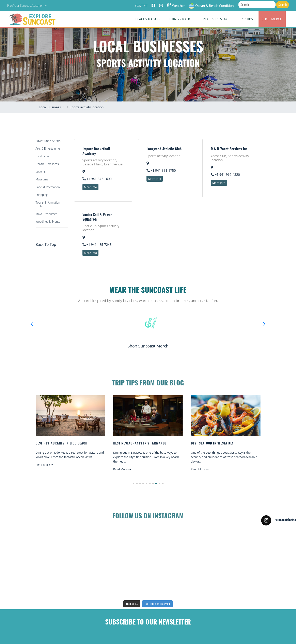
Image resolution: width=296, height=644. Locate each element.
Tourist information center (48, 204)
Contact (141, 6)
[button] (134, 483)
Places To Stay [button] (215, 19)
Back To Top (46, 244)
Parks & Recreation (48, 187)
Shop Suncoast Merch (148, 346)
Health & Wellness (47, 164)
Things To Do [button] (180, 19)
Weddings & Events (48, 222)
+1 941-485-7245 (97, 245)
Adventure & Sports (48, 141)
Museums (42, 179)
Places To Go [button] (146, 19)
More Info (91, 187)
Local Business (50, 107)
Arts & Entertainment (49, 148)
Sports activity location (87, 107)
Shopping (42, 195)
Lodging (41, 172)
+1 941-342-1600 (97, 179)
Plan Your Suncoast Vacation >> (27, 6)
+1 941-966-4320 (225, 175)
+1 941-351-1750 (161, 170)
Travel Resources (46, 214)
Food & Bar (43, 156)
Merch (272, 19)
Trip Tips (246, 19)
